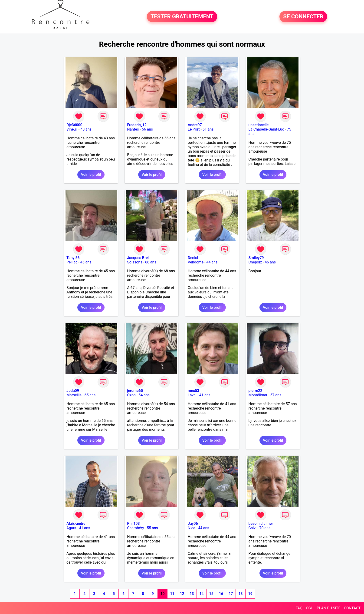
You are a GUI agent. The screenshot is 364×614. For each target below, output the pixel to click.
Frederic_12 (137, 125)
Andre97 (195, 125)
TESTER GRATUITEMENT (182, 17)
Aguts (71, 528)
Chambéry (136, 528)
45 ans (86, 262)
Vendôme (196, 262)
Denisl (193, 258)
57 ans (276, 395)
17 (231, 594)
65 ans (90, 395)
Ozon (131, 395)
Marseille (74, 395)
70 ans (265, 528)
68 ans (151, 262)
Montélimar (258, 395)
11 (172, 594)
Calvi (252, 528)
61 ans (208, 129)
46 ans (270, 262)
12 (182, 594)
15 (211, 594)
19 (250, 594)
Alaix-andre (76, 524)
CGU (310, 608)
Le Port (194, 129)
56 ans (147, 129)
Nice (191, 528)
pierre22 (255, 391)
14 (201, 594)
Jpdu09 (73, 391)
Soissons (135, 262)
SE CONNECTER (303, 17)
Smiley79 (256, 258)
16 (221, 594)
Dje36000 (74, 125)
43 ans (86, 129)
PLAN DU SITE (329, 608)
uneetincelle (258, 125)
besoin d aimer (261, 524)
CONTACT (352, 608)
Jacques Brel (138, 258)
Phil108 (133, 524)
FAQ (299, 608)
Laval (192, 395)
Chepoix (255, 262)
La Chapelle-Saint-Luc (266, 129)
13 (192, 594)
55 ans (152, 528)
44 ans (212, 262)
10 (162, 594)
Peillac (72, 262)
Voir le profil (91, 175)
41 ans (205, 395)
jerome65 (135, 391)
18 (240, 594)
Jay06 (193, 524)
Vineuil (72, 129)
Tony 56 (73, 258)
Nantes (133, 129)
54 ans (144, 395)
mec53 (193, 391)
